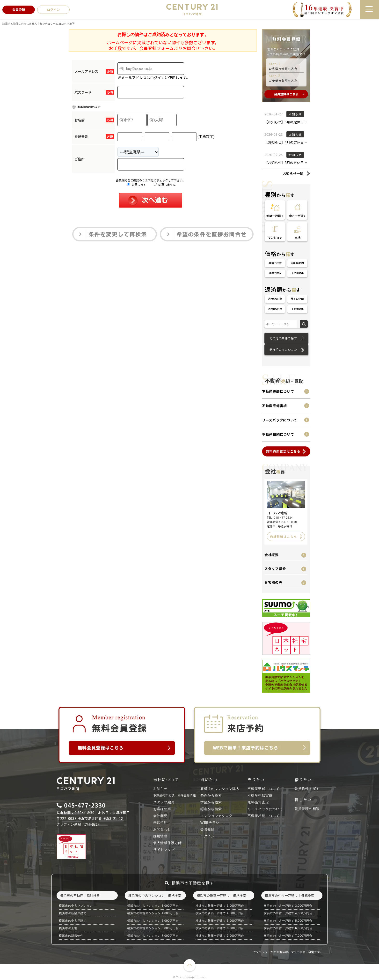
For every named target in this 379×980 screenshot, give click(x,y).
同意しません (165, 184)
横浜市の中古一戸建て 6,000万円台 (288, 928)
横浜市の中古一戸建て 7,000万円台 (288, 936)
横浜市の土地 (68, 928)
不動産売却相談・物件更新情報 (175, 795)
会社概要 (272, 555)
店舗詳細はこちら (284, 536)
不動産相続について (278, 434)
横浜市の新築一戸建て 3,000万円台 (220, 906)
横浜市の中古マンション (76, 906)
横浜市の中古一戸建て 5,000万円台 (288, 921)
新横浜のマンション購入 (220, 789)
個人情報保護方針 (168, 843)
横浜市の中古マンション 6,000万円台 (153, 928)
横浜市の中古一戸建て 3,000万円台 (288, 906)
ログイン (208, 836)
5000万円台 (275, 273)
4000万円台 (298, 263)
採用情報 (160, 836)
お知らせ (160, 789)
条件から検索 (211, 795)
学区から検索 (211, 802)
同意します (136, 184)
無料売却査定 (258, 802)
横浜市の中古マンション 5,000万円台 (153, 921)
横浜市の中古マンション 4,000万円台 (153, 913)
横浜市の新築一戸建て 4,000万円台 (220, 913)
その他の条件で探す (283, 338)
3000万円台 (275, 263)
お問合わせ (162, 829)
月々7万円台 (298, 299)
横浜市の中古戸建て (73, 921)
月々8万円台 (275, 309)
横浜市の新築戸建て (73, 913)
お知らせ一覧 (293, 173)
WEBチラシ (210, 823)
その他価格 (298, 273)
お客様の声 (273, 582)
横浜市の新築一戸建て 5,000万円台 (220, 921)
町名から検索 (211, 809)
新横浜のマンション (283, 349)
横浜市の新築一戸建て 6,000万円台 (220, 928)
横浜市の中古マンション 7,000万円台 (153, 936)
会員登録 (208, 829)
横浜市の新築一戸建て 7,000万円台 (220, 936)
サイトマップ (164, 850)
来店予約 (160, 823)
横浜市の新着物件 (71, 936)
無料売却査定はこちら (283, 451)
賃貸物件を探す (307, 789)
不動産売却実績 (274, 406)
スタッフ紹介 (275, 569)
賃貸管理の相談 (307, 809)
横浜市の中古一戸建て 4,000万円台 (288, 913)
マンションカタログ (216, 816)
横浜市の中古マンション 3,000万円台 (153, 906)
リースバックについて (280, 420)
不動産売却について (278, 391)
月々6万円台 (275, 299)
